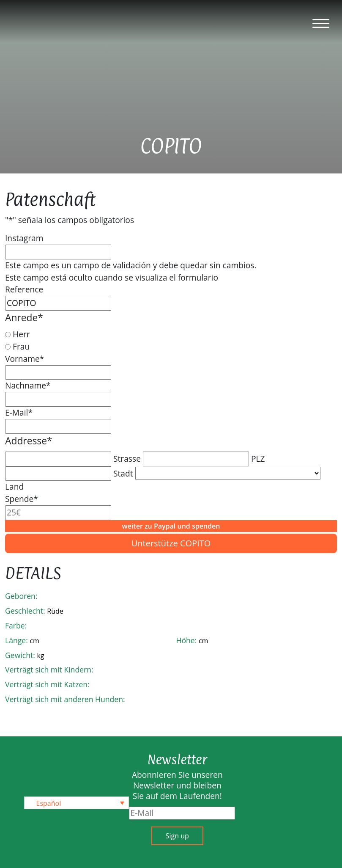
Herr (21, 334)
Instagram (24, 238)
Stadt (123, 473)
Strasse (127, 459)
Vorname (25, 359)
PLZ (258, 459)
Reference (24, 289)
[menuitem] (77, 803)
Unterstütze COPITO (171, 543)
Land (14, 486)
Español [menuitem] (49, 803)
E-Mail (19, 412)
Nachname (28, 385)
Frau (21, 346)
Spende (22, 499)
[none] (77, 803)
